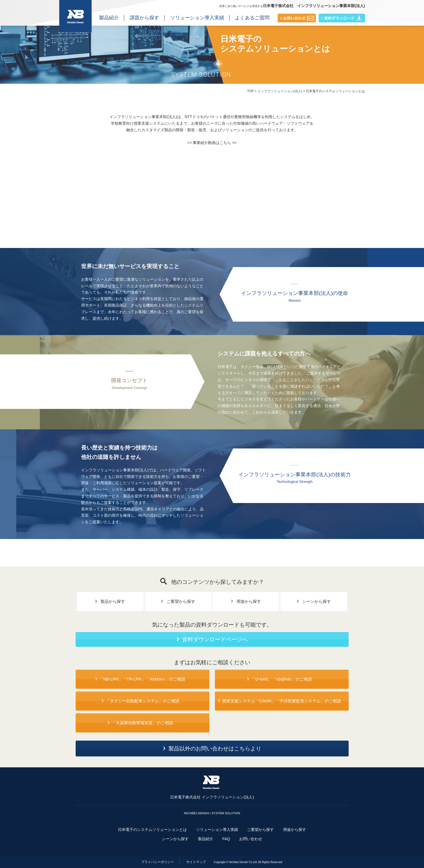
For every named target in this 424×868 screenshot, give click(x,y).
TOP (250, 91)
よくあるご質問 (252, 18)
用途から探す (295, 830)
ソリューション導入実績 (197, 18)
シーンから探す (175, 839)
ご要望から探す (260, 830)
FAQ (226, 839)
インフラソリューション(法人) (280, 91)
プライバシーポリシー (158, 862)
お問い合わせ (251, 839)
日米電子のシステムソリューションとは (152, 830)
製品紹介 (109, 18)
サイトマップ (196, 862)
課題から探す (144, 18)
